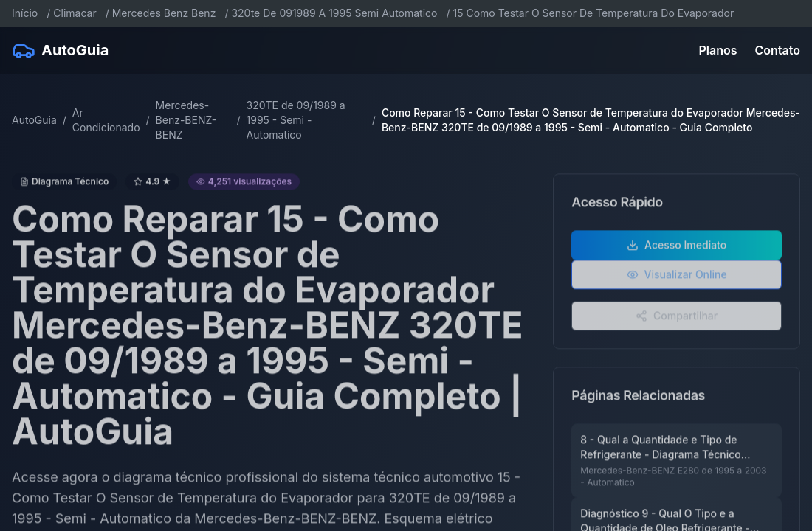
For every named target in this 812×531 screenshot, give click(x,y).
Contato (778, 50)
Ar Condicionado (106, 120)
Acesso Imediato (677, 252)
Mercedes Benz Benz (164, 13)
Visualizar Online (677, 281)
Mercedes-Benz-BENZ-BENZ (186, 120)
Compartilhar (677, 323)
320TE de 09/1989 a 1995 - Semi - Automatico (296, 120)
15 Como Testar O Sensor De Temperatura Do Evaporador (594, 13)
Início (25, 13)
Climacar (75, 13)
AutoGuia (34, 120)
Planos (718, 50)
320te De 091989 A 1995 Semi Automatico (334, 13)
